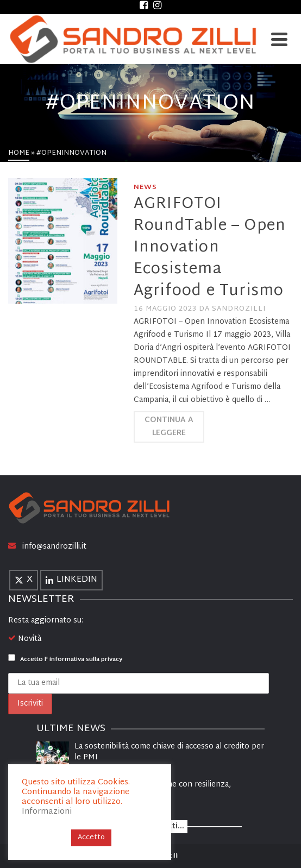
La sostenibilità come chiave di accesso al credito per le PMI (169, 752)
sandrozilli (239, 309)
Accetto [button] (91, 838)
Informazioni (47, 812)
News (145, 187)
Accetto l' (65, 659)
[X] (24, 580)
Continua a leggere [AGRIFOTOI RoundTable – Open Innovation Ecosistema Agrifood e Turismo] (169, 427)
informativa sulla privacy (86, 659)
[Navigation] (279, 39)
